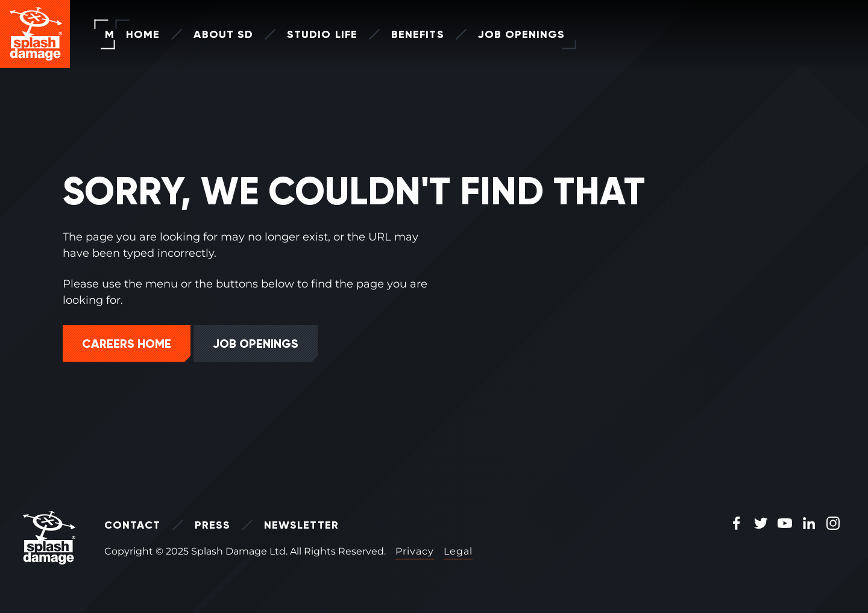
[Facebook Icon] (737, 524)
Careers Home (127, 344)
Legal (458, 551)
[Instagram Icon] (833, 524)
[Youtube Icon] (785, 524)
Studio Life (301, 34)
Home (122, 34)
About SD (202, 34)
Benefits (397, 34)
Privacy (415, 551)
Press (212, 525)
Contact (133, 525)
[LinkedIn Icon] (809, 524)
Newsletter (301, 525)
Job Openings (501, 34)
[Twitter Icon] (761, 524)
